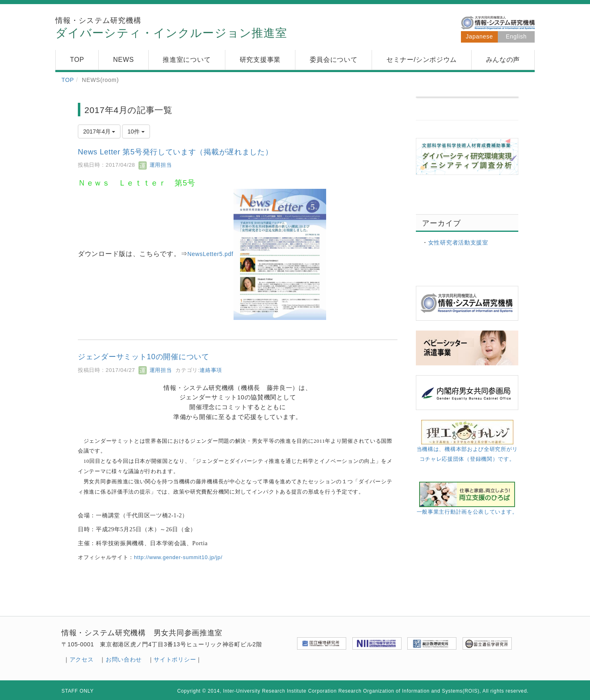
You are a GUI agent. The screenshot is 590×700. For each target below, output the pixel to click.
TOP (68, 80)
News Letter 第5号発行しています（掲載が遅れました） (175, 152)
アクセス (82, 659)
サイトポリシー (175, 659)
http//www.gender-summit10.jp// (178, 557)
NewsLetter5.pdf (210, 254)
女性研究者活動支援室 (458, 242)
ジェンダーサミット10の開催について (144, 357)
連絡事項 (211, 370)
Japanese (479, 36)
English (516, 36)
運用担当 (155, 165)
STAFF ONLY (78, 691)
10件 (136, 131)
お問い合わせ (124, 659)
